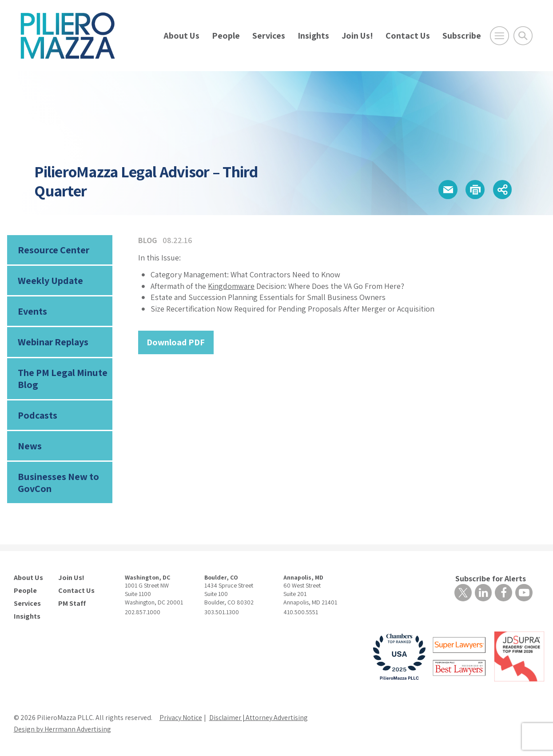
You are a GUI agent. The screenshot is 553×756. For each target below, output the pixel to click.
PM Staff (72, 604)
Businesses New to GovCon (58, 483)
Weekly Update (50, 281)
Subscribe (462, 36)
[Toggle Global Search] (523, 36)
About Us (181, 36)
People (226, 36)
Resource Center (53, 250)
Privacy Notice (181, 718)
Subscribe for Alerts (491, 579)
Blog (148, 240)
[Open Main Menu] (499, 36)
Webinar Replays (53, 342)
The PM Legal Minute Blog (63, 379)
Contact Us (408, 36)
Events (32, 312)
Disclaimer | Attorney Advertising (259, 718)
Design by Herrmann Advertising (63, 730)
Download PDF (176, 342)
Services (269, 36)
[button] (447, 190)
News (30, 447)
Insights (313, 36)
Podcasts (37, 416)
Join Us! (357, 36)
